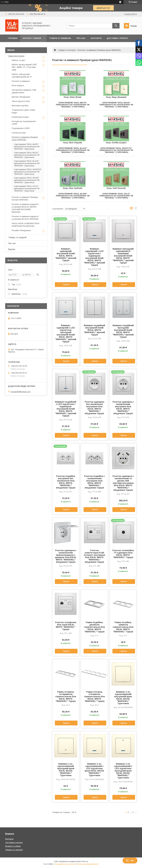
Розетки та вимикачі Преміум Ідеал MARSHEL (25, 138)
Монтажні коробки (20, 106)
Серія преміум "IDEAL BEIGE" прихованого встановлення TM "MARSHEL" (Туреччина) (116, 105)
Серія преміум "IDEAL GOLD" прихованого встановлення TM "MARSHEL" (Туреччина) (116, 196)
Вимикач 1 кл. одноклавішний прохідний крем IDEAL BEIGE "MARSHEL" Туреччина (66, 770)
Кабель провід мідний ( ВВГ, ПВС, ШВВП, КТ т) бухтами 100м (25, 67)
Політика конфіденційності (88, 864)
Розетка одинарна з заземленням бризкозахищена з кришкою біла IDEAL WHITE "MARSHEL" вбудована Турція (66, 556)
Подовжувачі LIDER (21, 128)
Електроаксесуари (20, 117)
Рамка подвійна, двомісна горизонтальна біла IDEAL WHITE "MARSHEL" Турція (94, 627)
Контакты (9, 839)
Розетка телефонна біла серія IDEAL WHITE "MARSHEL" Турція (66, 626)
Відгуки (12, 249)
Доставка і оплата (117, 38)
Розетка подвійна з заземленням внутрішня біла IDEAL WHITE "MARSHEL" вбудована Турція (94, 482)
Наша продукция (16, 56)
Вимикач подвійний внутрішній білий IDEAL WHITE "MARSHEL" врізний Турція (94, 330)
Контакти (96, 38)
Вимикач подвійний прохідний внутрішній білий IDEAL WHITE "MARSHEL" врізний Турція (123, 331)
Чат (130, 860)
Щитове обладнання (21, 97)
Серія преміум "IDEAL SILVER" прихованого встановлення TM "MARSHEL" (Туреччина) (73, 196)
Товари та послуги (67, 50)
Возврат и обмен (13, 846)
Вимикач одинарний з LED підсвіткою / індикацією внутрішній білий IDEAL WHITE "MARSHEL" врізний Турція (94, 257)
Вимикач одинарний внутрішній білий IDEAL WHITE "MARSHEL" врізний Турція (66, 255)
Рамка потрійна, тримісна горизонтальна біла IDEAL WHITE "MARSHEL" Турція (123, 627)
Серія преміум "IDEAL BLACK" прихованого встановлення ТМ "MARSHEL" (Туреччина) (73, 150)
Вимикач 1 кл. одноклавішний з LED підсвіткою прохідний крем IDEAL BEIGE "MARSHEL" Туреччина (123, 771)
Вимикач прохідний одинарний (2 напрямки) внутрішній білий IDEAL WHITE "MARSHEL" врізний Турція (123, 256)
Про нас (81, 38)
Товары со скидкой (17, 237)
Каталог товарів (32, 38)
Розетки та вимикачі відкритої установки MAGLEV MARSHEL (25, 218)
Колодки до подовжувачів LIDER (24, 123)
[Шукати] (116, 26)
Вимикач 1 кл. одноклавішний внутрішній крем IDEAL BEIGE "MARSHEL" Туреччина (123, 698)
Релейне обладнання (21, 230)
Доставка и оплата (14, 842)
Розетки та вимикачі (21, 81)
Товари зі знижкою (60, 38)
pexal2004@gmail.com (21, 392)
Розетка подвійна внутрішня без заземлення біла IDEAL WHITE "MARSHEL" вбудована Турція (66, 482)
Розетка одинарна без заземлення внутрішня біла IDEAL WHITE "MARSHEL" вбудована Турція (94, 408)
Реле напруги (18, 85)
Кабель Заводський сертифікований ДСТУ (22, 76)
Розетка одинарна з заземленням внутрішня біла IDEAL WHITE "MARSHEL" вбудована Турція (123, 408)
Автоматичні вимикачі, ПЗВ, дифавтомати (24, 91)
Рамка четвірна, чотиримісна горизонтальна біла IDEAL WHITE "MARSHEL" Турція (66, 696)
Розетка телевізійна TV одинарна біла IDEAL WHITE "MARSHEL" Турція (123, 554)
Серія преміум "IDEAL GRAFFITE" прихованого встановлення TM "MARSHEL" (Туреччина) (116, 150)
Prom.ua (85, 861)
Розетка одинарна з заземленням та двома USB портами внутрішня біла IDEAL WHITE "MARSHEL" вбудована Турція (123, 483)
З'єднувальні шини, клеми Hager (23, 111)
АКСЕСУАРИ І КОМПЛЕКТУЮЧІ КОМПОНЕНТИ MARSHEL (26, 225)
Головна (13, 38)
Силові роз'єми (19, 133)
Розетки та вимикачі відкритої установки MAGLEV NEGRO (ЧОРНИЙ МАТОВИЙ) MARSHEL (25, 208)
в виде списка (135, 209)
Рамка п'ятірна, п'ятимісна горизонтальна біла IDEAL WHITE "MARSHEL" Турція (94, 696)
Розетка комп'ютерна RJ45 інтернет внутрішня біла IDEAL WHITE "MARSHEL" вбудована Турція (94, 556)
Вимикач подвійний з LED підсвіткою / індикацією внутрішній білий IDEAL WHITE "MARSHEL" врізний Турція (66, 409)
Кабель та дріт (18, 60)
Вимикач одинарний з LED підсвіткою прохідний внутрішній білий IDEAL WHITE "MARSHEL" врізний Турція (66, 334)
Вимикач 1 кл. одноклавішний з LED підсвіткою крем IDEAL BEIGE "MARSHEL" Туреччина (94, 770)
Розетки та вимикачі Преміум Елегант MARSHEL (25, 198)
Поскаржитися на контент (65, 864)
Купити (66, 285)
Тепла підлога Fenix (21, 101)
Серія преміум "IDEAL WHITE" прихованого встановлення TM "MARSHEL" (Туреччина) (73, 105)
